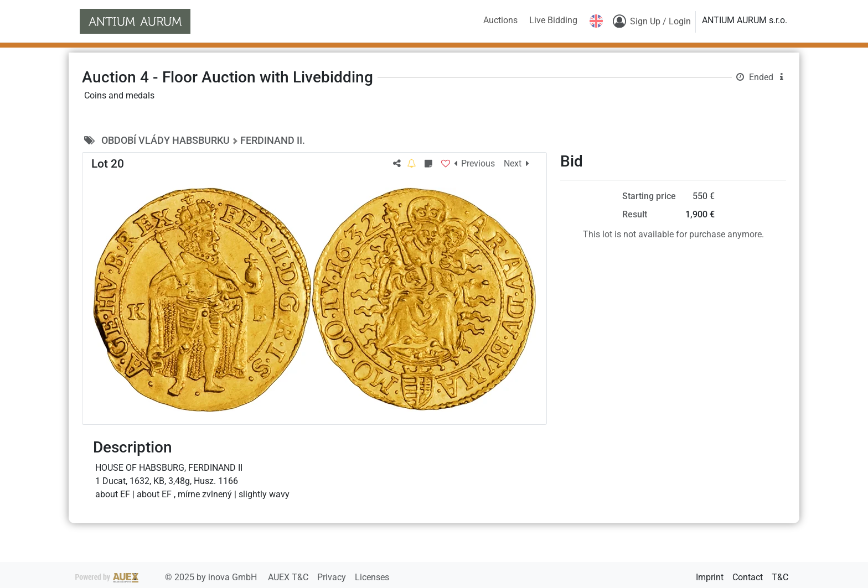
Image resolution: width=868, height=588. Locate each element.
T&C (780, 577)
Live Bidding (553, 20)
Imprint (710, 577)
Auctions (500, 20)
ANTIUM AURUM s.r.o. (745, 20)
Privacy (333, 577)
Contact (748, 577)
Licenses (372, 577)
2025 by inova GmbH (167, 577)
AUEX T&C (289, 577)
